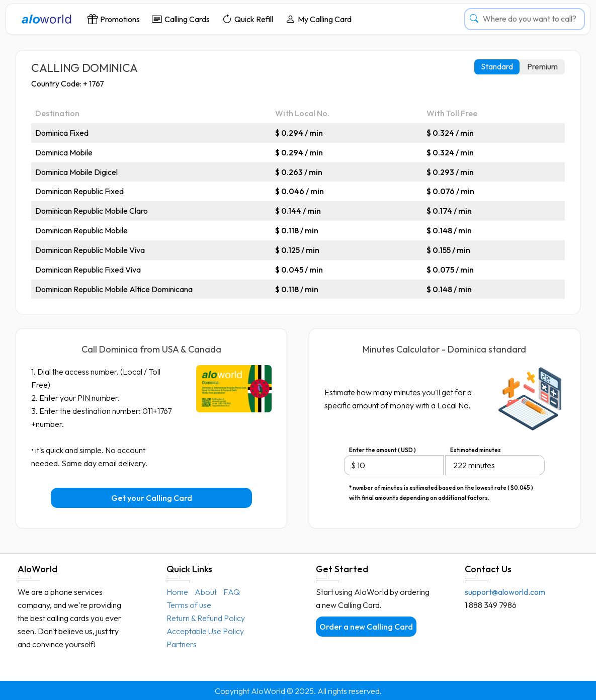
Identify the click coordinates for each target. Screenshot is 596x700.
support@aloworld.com (505, 592)
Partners (182, 644)
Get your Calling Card (152, 498)
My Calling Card (318, 19)
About (206, 592)
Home (177, 592)
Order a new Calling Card (366, 627)
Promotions (114, 19)
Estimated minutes (476, 450)
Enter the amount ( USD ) (382, 450)
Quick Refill (247, 19)
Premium (542, 66)
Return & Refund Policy (206, 618)
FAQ (232, 592)
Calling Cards (181, 19)
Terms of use (189, 605)
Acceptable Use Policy (205, 631)
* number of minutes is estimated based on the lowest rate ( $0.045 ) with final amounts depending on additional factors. (441, 489)
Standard (497, 66)
